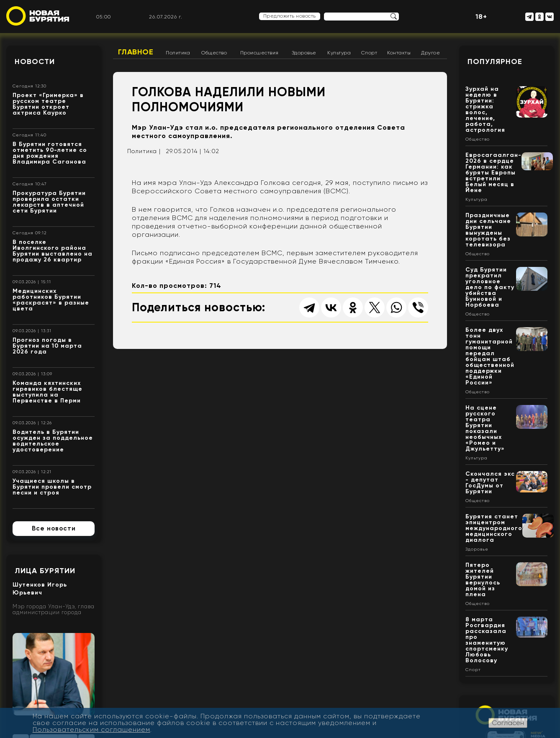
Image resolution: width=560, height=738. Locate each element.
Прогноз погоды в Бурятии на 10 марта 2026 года (47, 346)
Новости (35, 61)
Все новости (54, 528)
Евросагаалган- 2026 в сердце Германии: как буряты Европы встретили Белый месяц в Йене (493, 173)
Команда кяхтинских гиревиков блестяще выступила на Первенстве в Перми (48, 392)
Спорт (369, 53)
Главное (136, 52)
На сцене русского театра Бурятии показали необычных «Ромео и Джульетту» (485, 428)
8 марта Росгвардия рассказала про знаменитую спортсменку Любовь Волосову (487, 640)
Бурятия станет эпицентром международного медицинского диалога (494, 528)
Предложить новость (290, 16)
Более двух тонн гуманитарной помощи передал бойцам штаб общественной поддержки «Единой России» (490, 356)
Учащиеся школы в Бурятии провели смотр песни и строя (52, 487)
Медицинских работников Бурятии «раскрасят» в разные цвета (51, 300)
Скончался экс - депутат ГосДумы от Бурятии (490, 483)
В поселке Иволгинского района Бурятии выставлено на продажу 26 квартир (53, 251)
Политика (178, 53)
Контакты (399, 53)
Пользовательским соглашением (91, 729)
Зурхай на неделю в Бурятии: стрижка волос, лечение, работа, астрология (485, 109)
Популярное (495, 61)
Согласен (508, 723)
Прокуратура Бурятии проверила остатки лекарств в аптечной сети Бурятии (49, 202)
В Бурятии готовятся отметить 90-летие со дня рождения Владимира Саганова (50, 153)
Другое (430, 53)
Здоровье (304, 53)
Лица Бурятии (45, 571)
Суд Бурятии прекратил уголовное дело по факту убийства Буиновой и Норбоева (490, 287)
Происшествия (259, 53)
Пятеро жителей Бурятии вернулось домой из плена (483, 580)
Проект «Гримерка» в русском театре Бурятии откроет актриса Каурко (48, 104)
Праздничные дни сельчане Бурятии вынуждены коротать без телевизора (488, 230)
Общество (214, 53)
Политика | (144, 151)
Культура (339, 53)
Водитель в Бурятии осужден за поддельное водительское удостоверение (53, 441)
